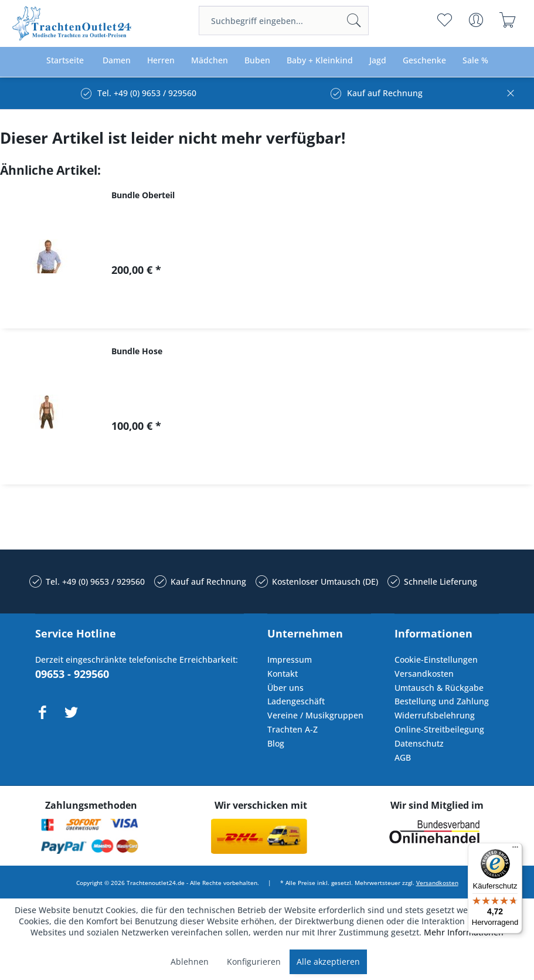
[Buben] (257, 61)
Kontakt (283, 674)
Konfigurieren (254, 962)
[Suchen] (354, 21)
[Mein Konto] (476, 20)
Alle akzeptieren (328, 962)
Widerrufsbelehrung (435, 715)
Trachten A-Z (292, 729)
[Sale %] (475, 61)
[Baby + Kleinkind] (320, 61)
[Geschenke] (424, 61)
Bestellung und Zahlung (442, 701)
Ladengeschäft (296, 701)
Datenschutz (419, 743)
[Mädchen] (210, 61)
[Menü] (515, 850)
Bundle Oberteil (143, 195)
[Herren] (161, 61)
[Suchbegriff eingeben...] (284, 21)
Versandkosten (424, 674)
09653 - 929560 (72, 674)
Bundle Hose (137, 351)
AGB (403, 757)
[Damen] (117, 61)
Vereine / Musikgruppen (315, 715)
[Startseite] (65, 61)
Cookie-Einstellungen (436, 659)
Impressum (290, 659)
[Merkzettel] (445, 20)
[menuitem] (284, 21)
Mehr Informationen (464, 932)
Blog (276, 743)
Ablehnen (190, 962)
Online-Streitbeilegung (439, 729)
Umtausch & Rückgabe (439, 688)
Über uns (285, 688)
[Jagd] (378, 61)
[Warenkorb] (508, 20)
